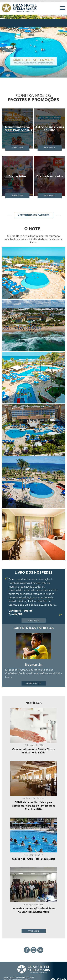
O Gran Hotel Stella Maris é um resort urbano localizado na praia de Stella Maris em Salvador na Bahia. (34, 239)
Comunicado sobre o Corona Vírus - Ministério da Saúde (34, 751)
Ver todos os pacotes (33, 215)
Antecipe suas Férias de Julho (50, 128)
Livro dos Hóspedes (34, 572)
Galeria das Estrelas (34, 628)
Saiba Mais (17, 147)
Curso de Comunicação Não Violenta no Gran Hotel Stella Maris (33, 910)
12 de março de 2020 (33, 745)
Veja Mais (33, 620)
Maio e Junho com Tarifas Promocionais (17, 128)
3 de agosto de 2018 (34, 904)
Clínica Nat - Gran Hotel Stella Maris (33, 859)
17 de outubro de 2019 (34, 798)
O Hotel (33, 228)
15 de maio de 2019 (34, 855)
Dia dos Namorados (50, 176)
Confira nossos (33, 97)
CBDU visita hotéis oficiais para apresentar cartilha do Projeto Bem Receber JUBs (33, 806)
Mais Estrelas (34, 683)
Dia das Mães (17, 176)
